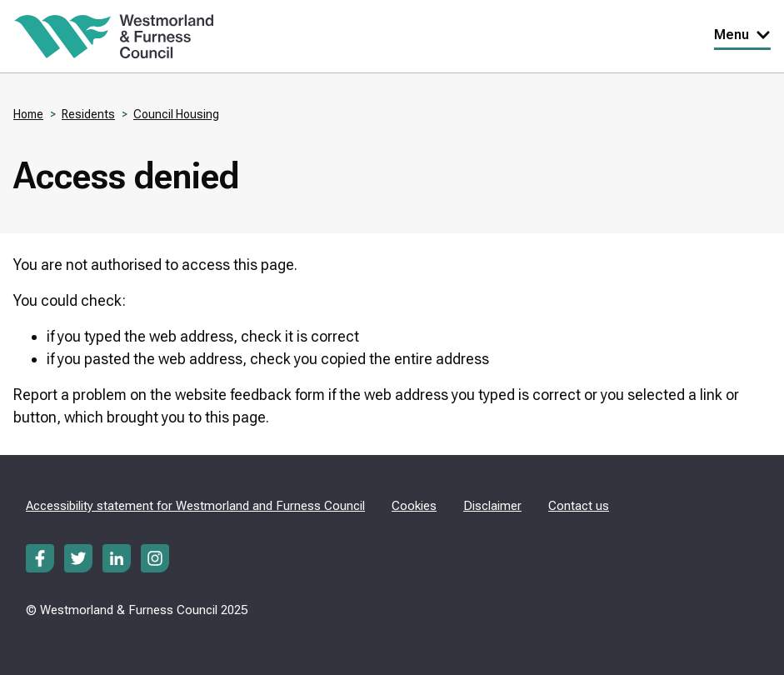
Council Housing (176, 114)
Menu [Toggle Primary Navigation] (742, 35)
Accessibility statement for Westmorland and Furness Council (195, 506)
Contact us (579, 506)
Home (28, 114)
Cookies (414, 506)
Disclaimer (492, 506)
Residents (88, 114)
